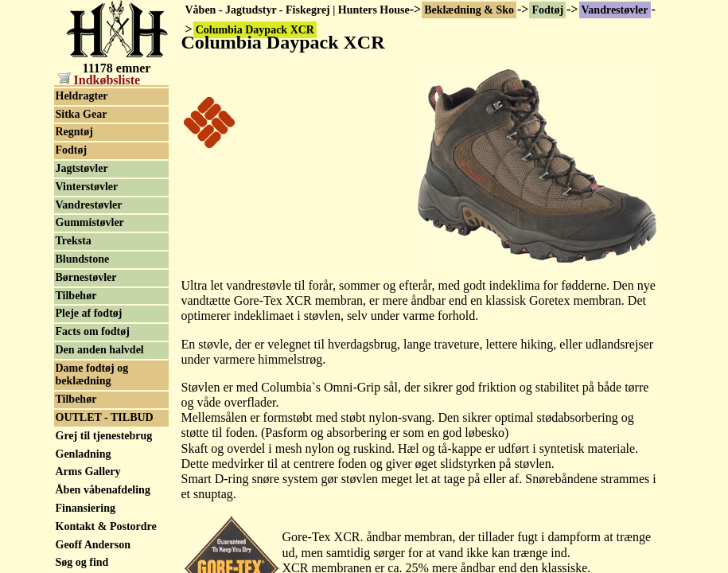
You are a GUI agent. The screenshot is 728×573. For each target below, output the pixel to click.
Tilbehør (76, 296)
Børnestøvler (86, 277)
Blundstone (83, 259)
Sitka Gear (82, 114)
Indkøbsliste (99, 80)
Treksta (74, 241)
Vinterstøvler (87, 187)
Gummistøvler (90, 222)
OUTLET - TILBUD (105, 417)
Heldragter (82, 96)
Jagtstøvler (82, 168)
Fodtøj (547, 10)
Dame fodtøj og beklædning (92, 375)
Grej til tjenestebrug (104, 436)
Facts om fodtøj (93, 331)
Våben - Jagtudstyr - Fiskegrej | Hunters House (298, 10)
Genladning (84, 454)
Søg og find (82, 562)
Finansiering (86, 508)
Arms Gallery (88, 472)
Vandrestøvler (615, 10)
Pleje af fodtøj (89, 313)
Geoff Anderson (93, 545)
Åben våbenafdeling (103, 490)
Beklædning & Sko (469, 10)
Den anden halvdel (100, 350)
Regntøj (74, 132)
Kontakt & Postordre (106, 526)
